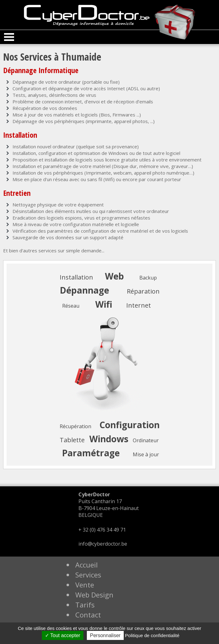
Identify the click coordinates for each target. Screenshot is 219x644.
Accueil (87, 565)
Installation (76, 277)
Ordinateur (146, 440)
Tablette (72, 440)
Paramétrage (91, 453)
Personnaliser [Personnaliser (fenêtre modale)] (105, 635)
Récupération (75, 426)
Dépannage (84, 290)
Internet (139, 305)
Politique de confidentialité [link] (152, 635)
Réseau (71, 306)
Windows (109, 439)
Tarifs (85, 605)
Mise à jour (146, 454)
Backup (148, 278)
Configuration (129, 425)
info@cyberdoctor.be (103, 544)
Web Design (94, 595)
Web (114, 276)
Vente (85, 585)
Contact (88, 615)
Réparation (143, 291)
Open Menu (9, 37)
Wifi (104, 304)
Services (88, 575)
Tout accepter (63, 635)
